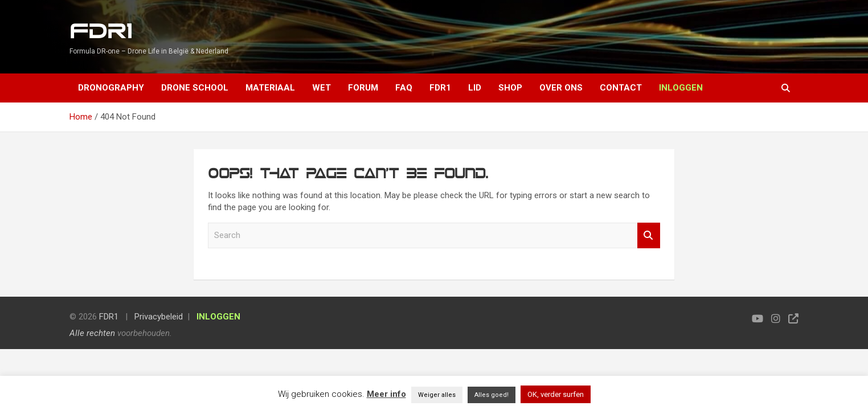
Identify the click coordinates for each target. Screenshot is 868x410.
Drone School (195, 88)
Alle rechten (92, 333)
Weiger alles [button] (437, 395)
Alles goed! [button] (492, 395)
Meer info (386, 394)
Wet (322, 88)
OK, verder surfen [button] (556, 394)
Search (649, 235)
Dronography (111, 88)
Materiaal (270, 88)
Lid (475, 88)
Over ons (561, 88)
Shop (510, 88)
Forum (363, 88)
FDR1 (101, 32)
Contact (621, 88)
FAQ (404, 88)
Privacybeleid (159, 317)
